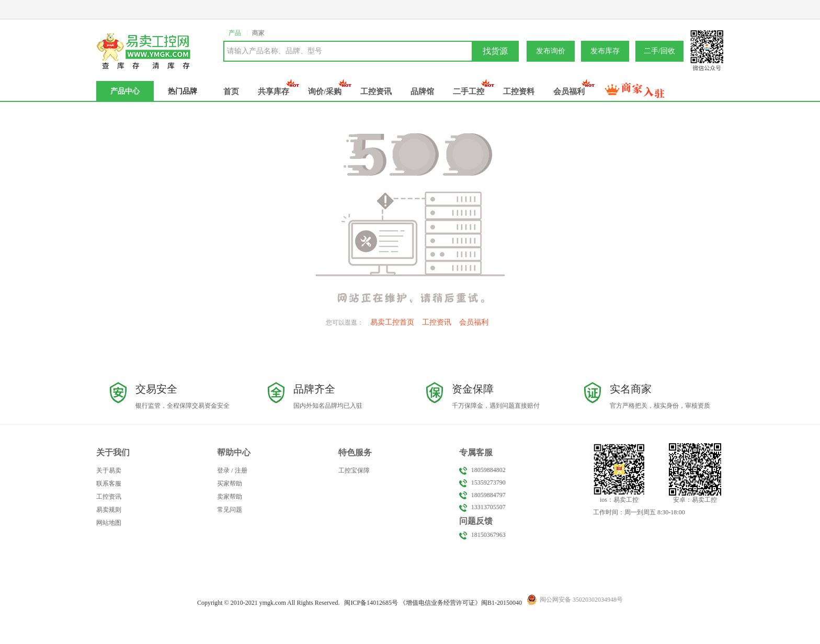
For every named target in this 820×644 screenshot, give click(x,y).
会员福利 (569, 91)
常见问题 (230, 510)
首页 (231, 91)
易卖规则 (109, 510)
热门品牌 (183, 91)
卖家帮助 (230, 497)
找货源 (495, 51)
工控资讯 (376, 91)
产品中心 (125, 91)
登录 (223, 470)
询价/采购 (325, 91)
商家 (258, 33)
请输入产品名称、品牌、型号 (275, 51)
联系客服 (109, 484)
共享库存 (274, 91)
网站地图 (109, 523)
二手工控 (469, 91)
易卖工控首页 (392, 322)
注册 (241, 470)
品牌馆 (422, 91)
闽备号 (371, 603)
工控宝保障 (354, 470)
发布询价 (551, 51)
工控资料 (519, 91)
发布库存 (605, 51)
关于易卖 (109, 470)
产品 (235, 33)
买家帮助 (230, 484)
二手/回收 (659, 51)
